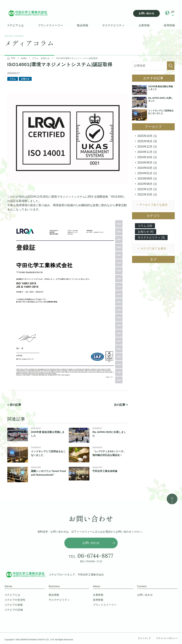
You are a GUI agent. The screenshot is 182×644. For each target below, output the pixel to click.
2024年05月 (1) (147, 163)
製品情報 (83, 25)
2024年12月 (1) (147, 147)
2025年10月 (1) (147, 136)
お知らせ (25, 79)
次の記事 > (121, 405)
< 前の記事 (14, 405)
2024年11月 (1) (147, 152)
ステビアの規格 (14, 605)
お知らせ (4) (146, 232)
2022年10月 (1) (147, 195)
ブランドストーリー (50, 25)
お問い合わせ (146, 13)
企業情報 (144, 25)
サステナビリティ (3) (151, 237)
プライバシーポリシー (167, 638)
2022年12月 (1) (147, 189)
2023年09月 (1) (147, 179)
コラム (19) (145, 226)
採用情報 (169, 25)
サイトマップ (144, 638)
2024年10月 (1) (147, 157)
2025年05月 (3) (147, 141)
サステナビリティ (113, 25)
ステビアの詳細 (14, 610)
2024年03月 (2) (147, 168)
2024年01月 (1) (147, 173)
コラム (13, 79)
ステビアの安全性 (15, 600)
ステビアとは (16, 25)
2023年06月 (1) (147, 184)
